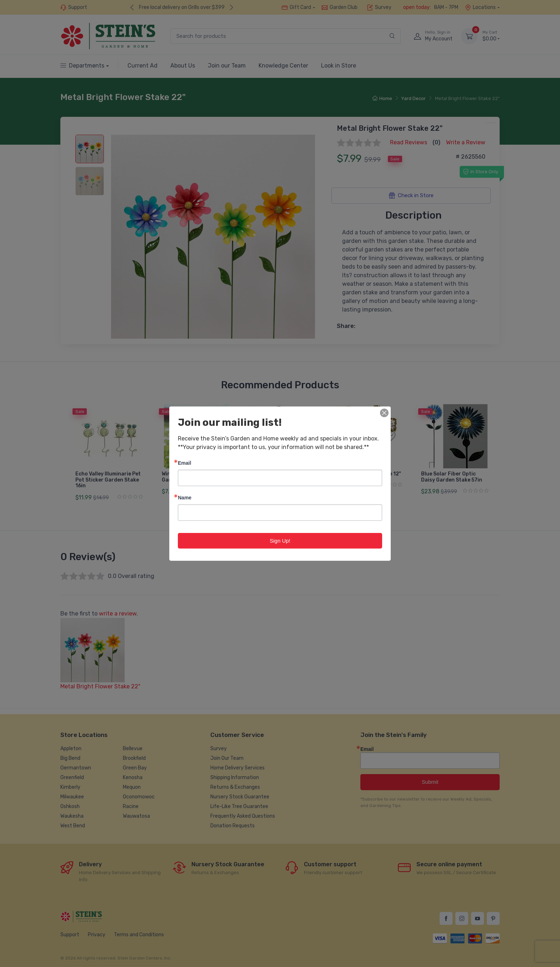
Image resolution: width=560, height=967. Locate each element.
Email (184, 462)
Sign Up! (280, 540)
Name (185, 497)
